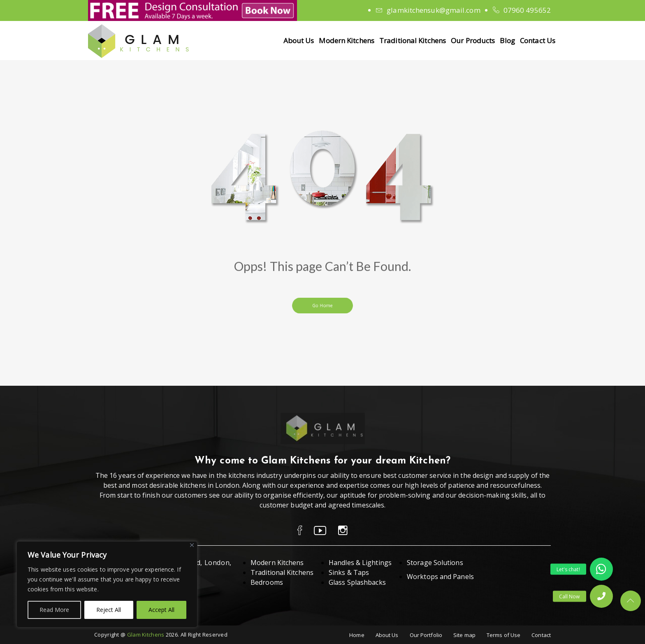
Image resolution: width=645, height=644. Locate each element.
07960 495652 (527, 10)
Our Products (473, 41)
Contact (541, 635)
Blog (507, 41)
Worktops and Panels (440, 577)
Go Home (322, 305)
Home (357, 635)
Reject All (109, 610)
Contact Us (538, 41)
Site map (464, 635)
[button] (601, 596)
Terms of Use (503, 635)
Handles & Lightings (360, 563)
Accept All (161, 610)
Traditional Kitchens (413, 41)
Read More (54, 610)
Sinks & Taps (349, 572)
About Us (299, 41)
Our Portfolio (426, 635)
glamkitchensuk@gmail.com (433, 10)
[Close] (192, 545)
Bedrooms (267, 582)
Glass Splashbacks (357, 582)
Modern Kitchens (347, 41)
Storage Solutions (435, 563)
